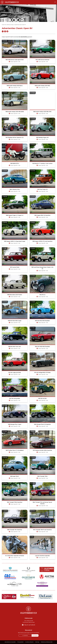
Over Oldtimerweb (29, 621)
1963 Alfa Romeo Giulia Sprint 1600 (15, 60)
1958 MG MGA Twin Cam (15, 347)
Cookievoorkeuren (29, 642)
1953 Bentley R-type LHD (42, 137)
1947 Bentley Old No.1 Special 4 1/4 (15, 137)
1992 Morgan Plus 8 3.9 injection (42, 424)
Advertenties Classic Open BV (20, 25)
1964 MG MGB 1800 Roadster (42, 347)
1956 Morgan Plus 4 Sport (15, 424)
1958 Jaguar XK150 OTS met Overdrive (42, 241)
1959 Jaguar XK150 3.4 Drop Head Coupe (15, 241)
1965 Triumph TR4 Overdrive (15, 530)
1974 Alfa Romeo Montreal (42, 60)
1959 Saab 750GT (15, 476)
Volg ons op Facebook (30, 625)
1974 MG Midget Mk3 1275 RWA (42, 373)
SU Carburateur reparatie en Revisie (15, 556)
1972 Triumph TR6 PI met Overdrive (42, 530)
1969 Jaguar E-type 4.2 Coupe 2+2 (15, 215)
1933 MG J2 (42, 295)
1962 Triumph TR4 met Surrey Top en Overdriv (42, 503)
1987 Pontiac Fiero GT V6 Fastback (15, 450)
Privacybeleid (20, 642)
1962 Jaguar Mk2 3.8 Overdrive (42, 215)
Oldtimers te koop (10, 25)
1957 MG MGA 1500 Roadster (42, 321)
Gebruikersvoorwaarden (10, 642)
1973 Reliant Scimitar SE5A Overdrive (42, 450)
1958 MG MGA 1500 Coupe (15, 321)
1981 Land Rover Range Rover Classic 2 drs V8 (42, 268)
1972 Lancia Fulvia (15, 267)
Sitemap (37, 642)
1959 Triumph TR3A (42, 476)
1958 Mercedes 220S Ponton (15, 295)
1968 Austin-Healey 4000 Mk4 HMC (42, 112)
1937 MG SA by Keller (15, 398)
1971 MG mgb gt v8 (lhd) (15, 373)
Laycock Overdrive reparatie (42, 556)
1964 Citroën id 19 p (15, 189)
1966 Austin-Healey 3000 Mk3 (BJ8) (15, 112)
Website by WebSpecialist (47, 642)
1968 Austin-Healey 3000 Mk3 (42, 86)
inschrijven (35, 635)
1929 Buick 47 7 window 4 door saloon (42, 163)
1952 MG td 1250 (42, 398)
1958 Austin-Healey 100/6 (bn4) (15, 86)
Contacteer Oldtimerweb (29, 622)
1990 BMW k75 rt (15, 163)
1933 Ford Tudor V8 (42, 189)
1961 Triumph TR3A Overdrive (15, 502)
